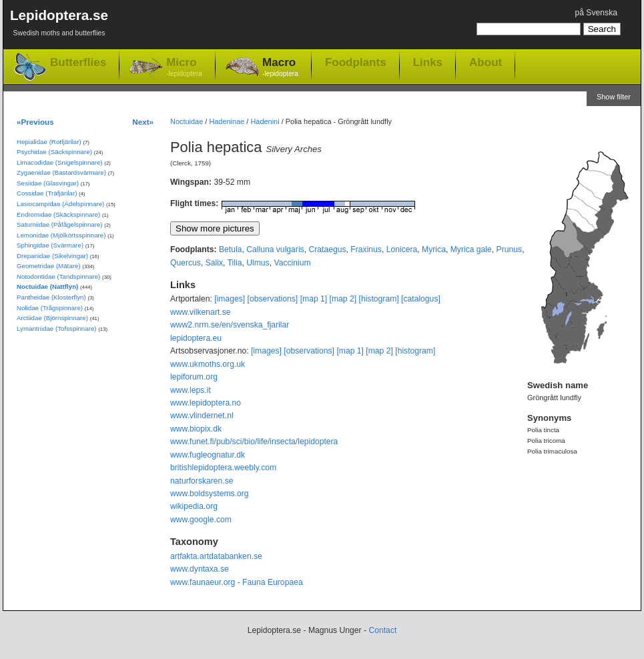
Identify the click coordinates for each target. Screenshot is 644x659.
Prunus (510, 249)
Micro (184, 68)
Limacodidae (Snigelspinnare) (60, 162)
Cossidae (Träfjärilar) (47, 193)
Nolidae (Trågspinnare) (50, 308)
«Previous (35, 122)
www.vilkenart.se (201, 312)
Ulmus (258, 263)
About (486, 62)
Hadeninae (227, 121)
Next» (143, 122)
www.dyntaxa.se (200, 569)
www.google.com (201, 520)
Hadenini (265, 121)
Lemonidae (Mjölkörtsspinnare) (61, 235)
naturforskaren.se (202, 481)
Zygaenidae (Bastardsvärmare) (61, 172)
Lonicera (402, 249)
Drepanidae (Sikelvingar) (52, 256)
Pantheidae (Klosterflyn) (51, 297)
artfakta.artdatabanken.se (216, 556)
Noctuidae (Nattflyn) (47, 286)
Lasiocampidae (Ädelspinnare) (60, 204)
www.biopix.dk (196, 429)
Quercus (186, 263)
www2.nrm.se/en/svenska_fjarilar (230, 325)
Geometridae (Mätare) (49, 266)
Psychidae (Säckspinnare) (54, 152)
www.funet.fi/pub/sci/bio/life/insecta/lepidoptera (254, 442)
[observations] (273, 299)
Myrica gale (471, 249)
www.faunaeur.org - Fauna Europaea (237, 582)
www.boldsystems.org (210, 494)
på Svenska (596, 13)
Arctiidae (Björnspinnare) (52, 318)
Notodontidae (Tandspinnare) (58, 276)
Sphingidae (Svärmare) (50, 245)
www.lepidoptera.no (206, 403)
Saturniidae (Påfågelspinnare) (60, 224)
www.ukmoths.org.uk (208, 364)
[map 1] (314, 299)
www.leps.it (191, 390)
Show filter (614, 97)
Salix (214, 263)
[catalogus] (421, 299)
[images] (230, 299)
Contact (382, 630)
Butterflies (78, 62)
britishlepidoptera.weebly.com (223, 468)
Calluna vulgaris (275, 249)
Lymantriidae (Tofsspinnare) (57, 328)
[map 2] (343, 299)
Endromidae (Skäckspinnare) (58, 214)
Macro (280, 68)
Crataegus (327, 249)
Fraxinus (366, 249)
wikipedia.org (194, 506)
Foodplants (356, 62)
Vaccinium (292, 263)
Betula (230, 249)
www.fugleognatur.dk (208, 455)
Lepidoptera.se (59, 25)
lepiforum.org (194, 377)
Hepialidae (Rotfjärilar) (49, 142)
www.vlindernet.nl (202, 416)
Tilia (235, 263)
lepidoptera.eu (196, 338)
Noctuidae (187, 121)
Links (428, 62)
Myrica (434, 249)
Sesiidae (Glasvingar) (48, 183)
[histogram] (379, 299)
